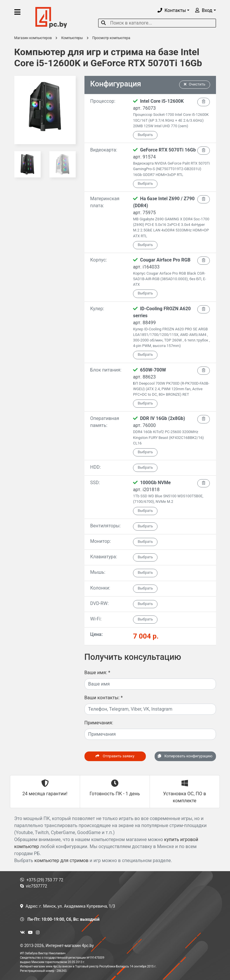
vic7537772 (34, 886)
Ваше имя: (97, 673)
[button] (174, 10)
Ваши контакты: (104, 698)
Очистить (195, 84)
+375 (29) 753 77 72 (42, 880)
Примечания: (99, 723)
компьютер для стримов (62, 860)
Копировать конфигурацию (185, 756)
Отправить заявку (115, 756)
